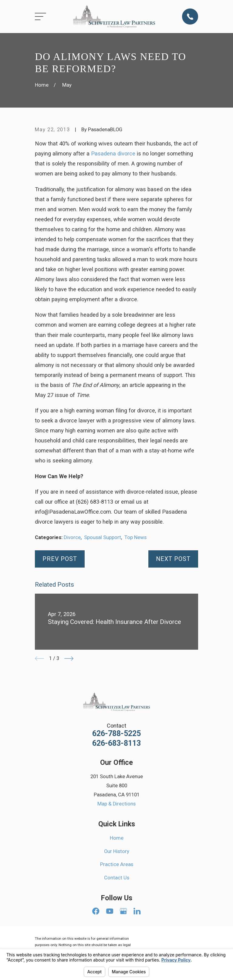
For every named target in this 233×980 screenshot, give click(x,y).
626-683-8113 (116, 743)
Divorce (72, 537)
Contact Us (117, 878)
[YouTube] (110, 911)
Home (117, 838)
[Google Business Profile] (123, 911)
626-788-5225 (116, 733)
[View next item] (69, 658)
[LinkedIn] (137, 911)
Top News (135, 537)
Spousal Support (103, 537)
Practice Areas (117, 864)
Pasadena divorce (113, 153)
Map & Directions (116, 804)
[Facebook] (96, 911)
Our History (117, 851)
